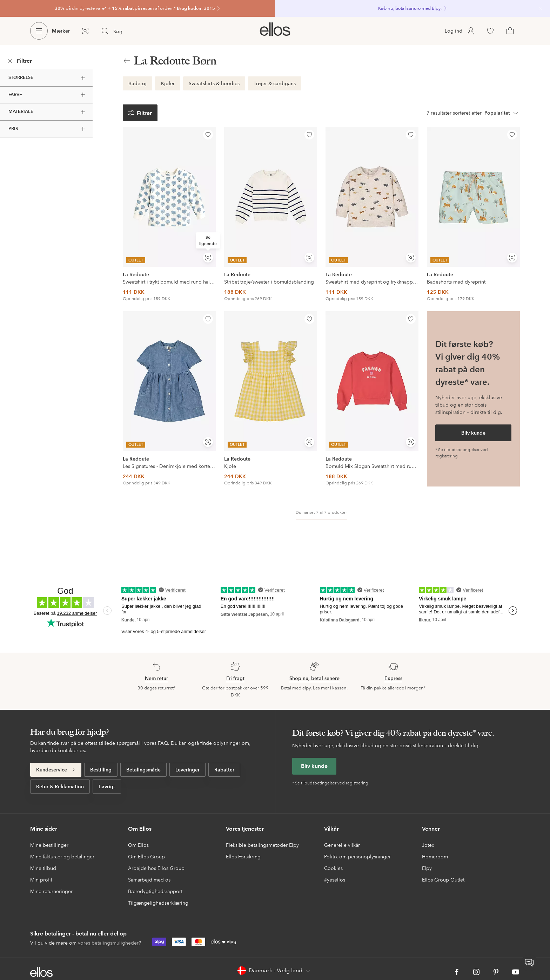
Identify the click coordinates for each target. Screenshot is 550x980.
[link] (137, 8)
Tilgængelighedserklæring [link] (158, 903)
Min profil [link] (41, 880)
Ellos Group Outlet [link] (443, 880)
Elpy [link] (427, 868)
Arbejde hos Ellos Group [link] (156, 868)
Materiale (48, 112)
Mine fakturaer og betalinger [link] (62, 857)
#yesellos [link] (335, 880)
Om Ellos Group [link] (146, 857)
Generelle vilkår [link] (342, 845)
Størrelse (48, 78)
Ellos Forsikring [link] (243, 857)
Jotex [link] (428, 845)
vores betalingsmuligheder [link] (108, 943)
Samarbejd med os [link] (149, 880)
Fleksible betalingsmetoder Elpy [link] (262, 845)
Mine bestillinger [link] (49, 845)
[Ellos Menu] (39, 31)
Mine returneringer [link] (51, 891)
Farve (48, 95)
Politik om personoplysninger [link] (357, 857)
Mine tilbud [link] (43, 868)
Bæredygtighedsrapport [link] (155, 891)
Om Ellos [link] (138, 845)
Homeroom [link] (435, 857)
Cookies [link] (333, 868)
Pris (48, 129)
